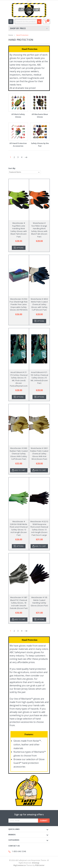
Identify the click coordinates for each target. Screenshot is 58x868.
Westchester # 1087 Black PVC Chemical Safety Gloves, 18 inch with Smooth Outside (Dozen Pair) (19, 603)
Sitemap (36, 863)
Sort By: (12, 168)
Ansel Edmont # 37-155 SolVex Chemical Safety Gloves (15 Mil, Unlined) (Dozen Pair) (39, 378)
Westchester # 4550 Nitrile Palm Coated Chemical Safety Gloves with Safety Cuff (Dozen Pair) (39, 304)
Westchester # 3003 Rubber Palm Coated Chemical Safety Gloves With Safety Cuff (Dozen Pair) (19, 454)
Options (20, 248)
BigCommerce (20, 865)
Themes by (29, 865)
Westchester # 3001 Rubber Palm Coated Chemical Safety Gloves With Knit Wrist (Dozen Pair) (39, 454)
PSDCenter (40, 865)
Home (11, 35)
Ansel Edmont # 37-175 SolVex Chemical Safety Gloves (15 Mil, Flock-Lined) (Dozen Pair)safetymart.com (19, 379)
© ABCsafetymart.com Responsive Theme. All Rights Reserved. (29, 862)
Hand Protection (22, 35)
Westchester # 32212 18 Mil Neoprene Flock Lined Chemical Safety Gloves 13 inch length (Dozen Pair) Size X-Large (39, 528)
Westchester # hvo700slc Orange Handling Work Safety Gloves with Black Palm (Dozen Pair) (39, 230)
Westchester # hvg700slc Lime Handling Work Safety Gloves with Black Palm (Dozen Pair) (19, 230)
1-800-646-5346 (19, 851)
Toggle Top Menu (29, 1)
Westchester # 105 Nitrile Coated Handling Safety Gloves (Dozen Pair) (39, 601)
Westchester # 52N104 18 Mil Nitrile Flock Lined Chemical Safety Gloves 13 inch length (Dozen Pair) (19, 528)
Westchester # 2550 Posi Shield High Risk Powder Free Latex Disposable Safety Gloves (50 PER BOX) (19, 304)
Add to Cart (20, 470)
